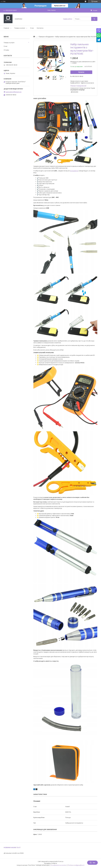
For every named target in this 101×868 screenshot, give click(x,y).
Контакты (40, 28)
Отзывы (6, 50)
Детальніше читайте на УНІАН (14, 853)
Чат (92, 863)
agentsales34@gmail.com (14, 92)
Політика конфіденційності (76, 865)
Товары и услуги (20, 28)
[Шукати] (94, 19)
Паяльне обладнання (46, 37)
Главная (6, 28)
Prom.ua (61, 861)
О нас (32, 28)
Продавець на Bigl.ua (50, 863)
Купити (81, 72)
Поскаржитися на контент (59, 865)
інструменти (74, 171)
